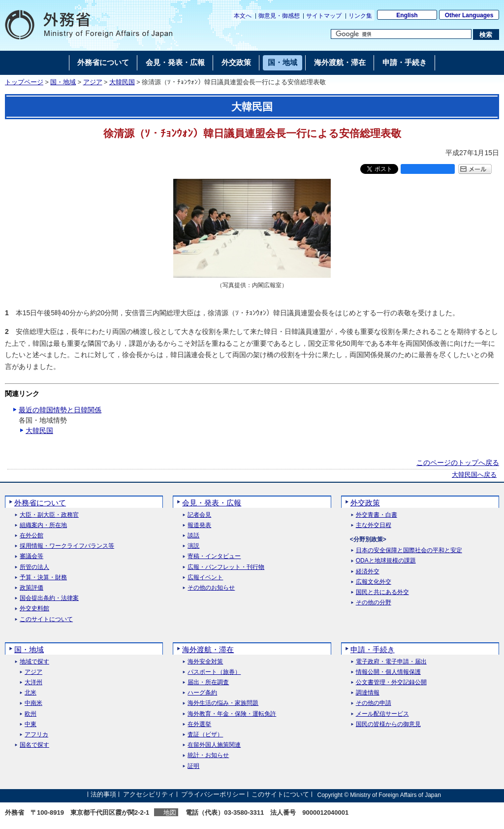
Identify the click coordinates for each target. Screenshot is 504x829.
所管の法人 (34, 567)
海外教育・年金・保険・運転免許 (232, 714)
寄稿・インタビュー (214, 556)
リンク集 (360, 16)
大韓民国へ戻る (474, 475)
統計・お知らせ (208, 755)
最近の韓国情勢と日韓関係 (60, 410)
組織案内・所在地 (43, 525)
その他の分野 (374, 603)
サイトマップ (324, 16)
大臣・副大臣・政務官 (49, 515)
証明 (193, 766)
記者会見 (199, 515)
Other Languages (469, 15)
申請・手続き (373, 649)
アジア (93, 82)
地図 (170, 812)
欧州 (31, 714)
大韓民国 (122, 82)
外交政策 (365, 503)
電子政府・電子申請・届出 (391, 662)
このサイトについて (46, 619)
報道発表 (199, 525)
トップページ (24, 82)
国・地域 (63, 82)
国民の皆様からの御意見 (388, 724)
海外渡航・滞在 (208, 649)
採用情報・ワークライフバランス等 (67, 546)
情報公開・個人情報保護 (388, 672)
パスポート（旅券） (214, 672)
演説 (193, 546)
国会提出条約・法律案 (49, 598)
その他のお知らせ (211, 588)
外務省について (40, 503)
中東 (31, 724)
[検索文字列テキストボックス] (401, 34)
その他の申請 (374, 703)
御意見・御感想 (279, 16)
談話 (193, 536)
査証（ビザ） (205, 735)
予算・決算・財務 (43, 578)
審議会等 (31, 556)
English (407, 15)
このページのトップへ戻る (458, 463)
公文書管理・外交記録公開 (391, 682)
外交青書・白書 (377, 515)
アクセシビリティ (149, 795)
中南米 (33, 703)
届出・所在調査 (208, 682)
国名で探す (34, 745)
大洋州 (33, 682)
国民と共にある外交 (382, 592)
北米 (31, 693)
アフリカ (36, 735)
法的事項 (103, 795)
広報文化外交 (374, 582)
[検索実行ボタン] (486, 34)
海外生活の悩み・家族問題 (223, 703)
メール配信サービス (382, 714)
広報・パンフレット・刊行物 (226, 567)
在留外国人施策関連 (214, 745)
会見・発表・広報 (212, 503)
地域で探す (34, 662)
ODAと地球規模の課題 (386, 561)
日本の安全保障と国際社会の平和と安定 (409, 550)
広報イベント (205, 578)
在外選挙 (199, 724)
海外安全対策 (205, 662)
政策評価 (31, 588)
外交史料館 (34, 609)
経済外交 (368, 572)
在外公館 (31, 536)
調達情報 (368, 693)
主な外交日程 (374, 525)
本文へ (243, 16)
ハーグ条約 (202, 693)
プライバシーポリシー (213, 795)
